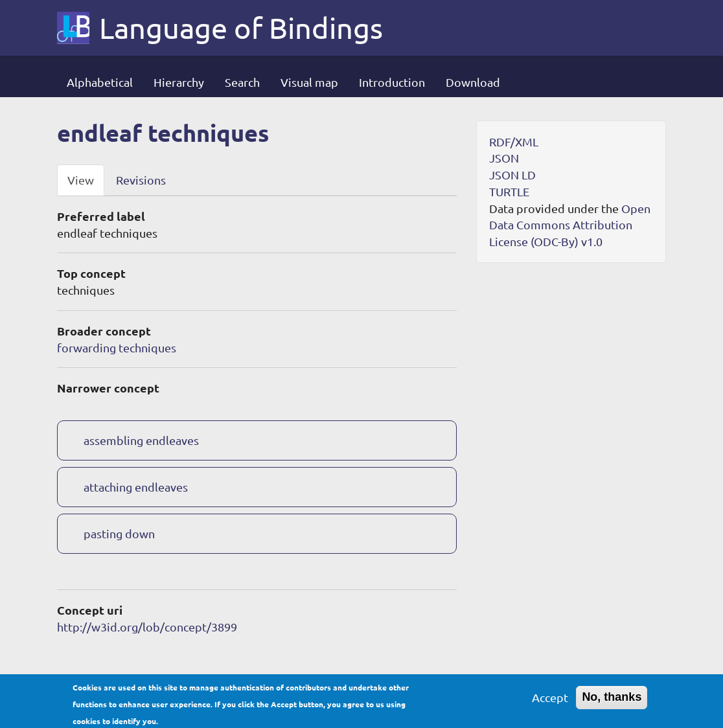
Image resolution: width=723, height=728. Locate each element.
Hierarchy (179, 82)
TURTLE (509, 191)
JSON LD (512, 175)
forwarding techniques (117, 347)
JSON (504, 158)
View (81, 180)
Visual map (309, 82)
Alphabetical (100, 82)
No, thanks (612, 700)
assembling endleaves (141, 440)
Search (242, 82)
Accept (550, 700)
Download (473, 82)
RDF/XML (514, 142)
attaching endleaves (136, 487)
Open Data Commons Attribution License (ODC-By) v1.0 (570, 225)
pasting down (119, 533)
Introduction (392, 82)
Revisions (141, 180)
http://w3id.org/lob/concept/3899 (147, 627)
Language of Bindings (241, 28)
